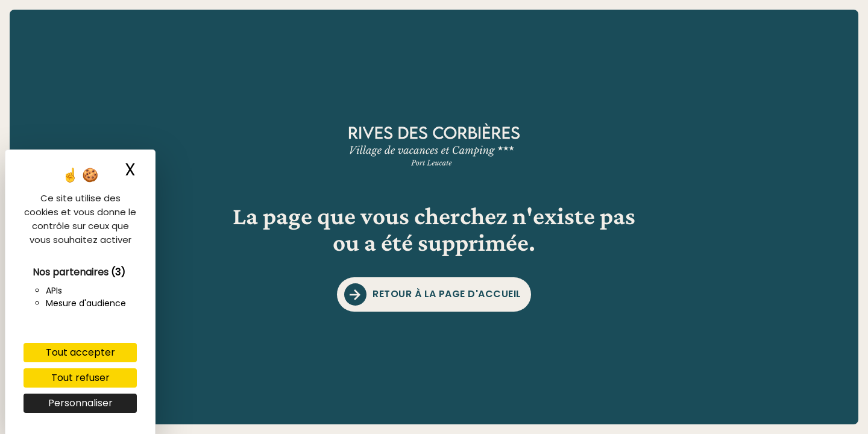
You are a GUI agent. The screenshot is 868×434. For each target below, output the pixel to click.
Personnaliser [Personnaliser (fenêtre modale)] (80, 403)
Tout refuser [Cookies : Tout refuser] (80, 378)
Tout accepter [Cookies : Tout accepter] (80, 352)
